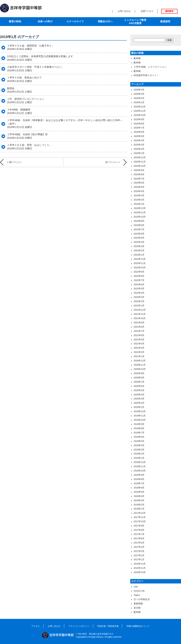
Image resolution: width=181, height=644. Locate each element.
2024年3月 (139, 196)
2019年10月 (140, 420)
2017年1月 (139, 560)
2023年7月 (139, 230)
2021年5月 (139, 340)
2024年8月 (139, 174)
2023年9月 (139, 221)
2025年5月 (139, 136)
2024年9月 (139, 170)
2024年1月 (139, 204)
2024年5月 (139, 187)
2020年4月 (139, 395)
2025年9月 (139, 119)
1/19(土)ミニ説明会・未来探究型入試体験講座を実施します (40, 58)
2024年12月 (140, 158)
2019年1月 (139, 458)
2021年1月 (139, 356)
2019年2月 (139, 454)
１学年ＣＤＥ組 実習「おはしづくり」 (29, 147)
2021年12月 (140, 310)
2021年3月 (139, 348)
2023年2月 (139, 251)
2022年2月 (139, 301)
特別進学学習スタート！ (146, 75)
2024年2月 (139, 200)
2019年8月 (139, 428)
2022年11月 (140, 263)
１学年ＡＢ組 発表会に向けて (24, 79)
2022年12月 (140, 259)
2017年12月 (140, 513)
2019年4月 (139, 445)
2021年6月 (139, 335)
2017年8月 (139, 530)
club (136, 587)
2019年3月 (139, 450)
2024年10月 (140, 166)
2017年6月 (139, 539)
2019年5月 (139, 441)
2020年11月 (140, 365)
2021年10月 (140, 318)
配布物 (137, 58)
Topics (137, 595)
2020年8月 (139, 378)
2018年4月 (139, 496)
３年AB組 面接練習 (20, 111)
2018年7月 (139, 483)
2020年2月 (139, 403)
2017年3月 (139, 551)
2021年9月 (139, 323)
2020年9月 (139, 373)
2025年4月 (139, 141)
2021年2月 (139, 352)
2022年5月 (139, 289)
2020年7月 (139, 382)
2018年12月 (140, 462)
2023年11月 (140, 213)
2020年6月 (139, 386)
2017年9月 (139, 526)
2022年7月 (139, 280)
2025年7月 (139, 128)
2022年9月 (139, 272)
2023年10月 (140, 217)
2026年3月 (139, 94)
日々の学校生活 (142, 599)
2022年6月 (139, 285)
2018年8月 (139, 479)
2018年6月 (139, 488)
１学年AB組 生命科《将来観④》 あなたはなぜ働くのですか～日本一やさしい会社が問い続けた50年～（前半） (65, 124)
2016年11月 (140, 568)
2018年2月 (139, 505)
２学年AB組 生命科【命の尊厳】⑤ (27, 136)
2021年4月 (139, 344)
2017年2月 (139, 556)
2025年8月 (139, 124)
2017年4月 (139, 547)
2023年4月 (139, 242)
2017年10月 (140, 522)
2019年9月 (139, 424)
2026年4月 (139, 90)
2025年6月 (139, 132)
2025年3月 (139, 145)
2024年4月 (139, 191)
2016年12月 (140, 564)
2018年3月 (139, 500)
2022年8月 (139, 276)
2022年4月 (139, 293)
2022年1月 (139, 306)
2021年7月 (139, 331)
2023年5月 (139, 238)
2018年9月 (139, 475)
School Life (139, 591)
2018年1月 (139, 509)
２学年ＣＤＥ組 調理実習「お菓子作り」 (31, 47)
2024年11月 (140, 162)
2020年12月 (140, 361)
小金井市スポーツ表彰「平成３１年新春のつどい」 (36, 69)
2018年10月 (140, 471)
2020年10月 (140, 369)
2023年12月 (140, 208)
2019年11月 (140, 416)
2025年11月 (140, 111)
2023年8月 (139, 225)
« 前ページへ (14, 162)
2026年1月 (139, 102)
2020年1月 (139, 407)
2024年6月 (139, 183)
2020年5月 (139, 390)
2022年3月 (139, 297)
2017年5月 (139, 543)
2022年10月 (140, 268)
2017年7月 (139, 534)
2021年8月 (139, 327)
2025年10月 (140, 115)
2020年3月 (139, 399)
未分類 (137, 608)
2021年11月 (140, 314)
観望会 (20, 90)
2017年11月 (140, 517)
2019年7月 (139, 433)
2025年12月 (140, 107)
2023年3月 (139, 246)
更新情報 (138, 604)
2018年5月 (139, 492)
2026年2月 (139, 98)
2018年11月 (140, 466)
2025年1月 (139, 153)
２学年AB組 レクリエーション (150, 67)
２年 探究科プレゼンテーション (26, 101)
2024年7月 (139, 179)
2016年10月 (140, 572)
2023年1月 (139, 255)
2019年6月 (139, 437)
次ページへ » (112, 162)
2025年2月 (139, 149)
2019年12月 (140, 411)
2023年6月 (139, 234)
